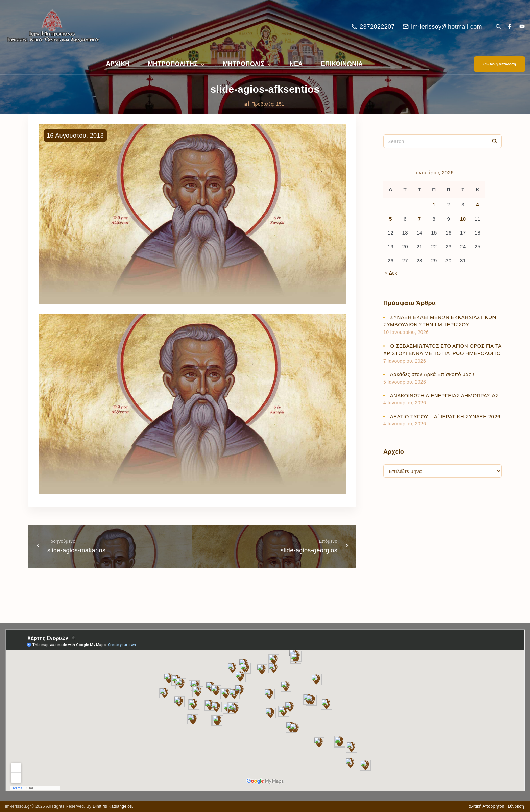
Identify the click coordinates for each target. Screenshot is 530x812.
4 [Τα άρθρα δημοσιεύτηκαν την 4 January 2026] (477, 205)
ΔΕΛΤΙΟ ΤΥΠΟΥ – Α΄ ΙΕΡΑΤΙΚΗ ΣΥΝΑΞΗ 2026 (445, 416)
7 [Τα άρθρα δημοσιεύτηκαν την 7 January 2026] (420, 219)
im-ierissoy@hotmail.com (447, 27)
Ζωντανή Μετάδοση (499, 64)
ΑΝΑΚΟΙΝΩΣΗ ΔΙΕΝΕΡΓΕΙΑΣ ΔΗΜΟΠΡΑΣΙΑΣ (444, 396)
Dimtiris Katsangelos (112, 806)
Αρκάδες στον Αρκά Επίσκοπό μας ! (432, 374)
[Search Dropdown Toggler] (498, 27)
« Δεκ (391, 273)
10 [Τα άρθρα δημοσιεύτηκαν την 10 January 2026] (463, 219)
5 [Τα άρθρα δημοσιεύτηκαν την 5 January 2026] (391, 219)
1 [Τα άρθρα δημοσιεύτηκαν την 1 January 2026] (434, 205)
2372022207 (377, 27)
